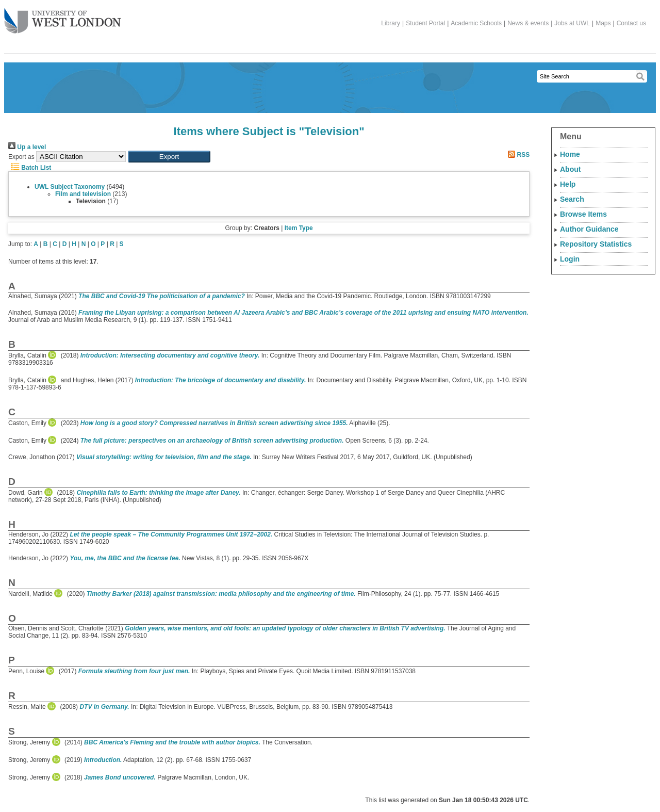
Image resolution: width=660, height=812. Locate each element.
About (570, 169)
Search (572, 199)
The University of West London (63, 17)
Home (570, 154)
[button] (169, 157)
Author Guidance (589, 229)
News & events (528, 23)
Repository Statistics (596, 244)
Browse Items (583, 214)
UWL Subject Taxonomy (70, 187)
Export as (21, 157)
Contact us (631, 23)
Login (570, 259)
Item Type (299, 228)
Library (391, 23)
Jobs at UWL (572, 23)
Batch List (30, 168)
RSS (517, 155)
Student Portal (425, 23)
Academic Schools (476, 23)
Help (568, 184)
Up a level (27, 147)
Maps (603, 23)
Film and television (83, 194)
